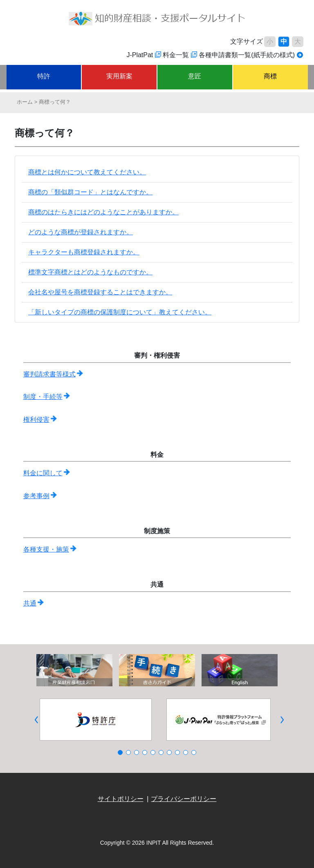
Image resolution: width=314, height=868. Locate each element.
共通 (30, 603)
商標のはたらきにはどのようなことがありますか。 (103, 212)
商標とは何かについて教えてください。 (87, 172)
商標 (270, 76)
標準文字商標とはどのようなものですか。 (90, 272)
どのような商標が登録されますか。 (81, 232)
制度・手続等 (43, 397)
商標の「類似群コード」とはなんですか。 (90, 192)
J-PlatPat (140, 55)
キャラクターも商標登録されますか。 (84, 252)
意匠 (195, 76)
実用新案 (119, 76)
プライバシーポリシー (184, 799)
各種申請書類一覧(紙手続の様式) (247, 55)
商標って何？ (55, 102)
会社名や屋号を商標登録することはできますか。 (100, 292)
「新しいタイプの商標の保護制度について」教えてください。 (120, 312)
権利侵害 (36, 420)
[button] (37, 720)
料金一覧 (176, 55)
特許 (44, 76)
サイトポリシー (121, 799)
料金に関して (43, 473)
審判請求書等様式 (49, 374)
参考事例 (36, 496)
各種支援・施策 (46, 549)
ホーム (25, 102)
